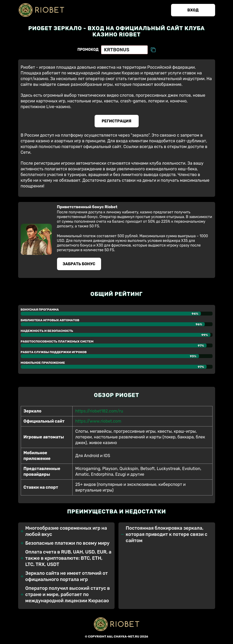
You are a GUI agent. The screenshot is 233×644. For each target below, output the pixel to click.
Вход (193, 10)
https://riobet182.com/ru (99, 411)
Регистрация (116, 121)
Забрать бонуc (79, 264)
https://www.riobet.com (98, 421)
